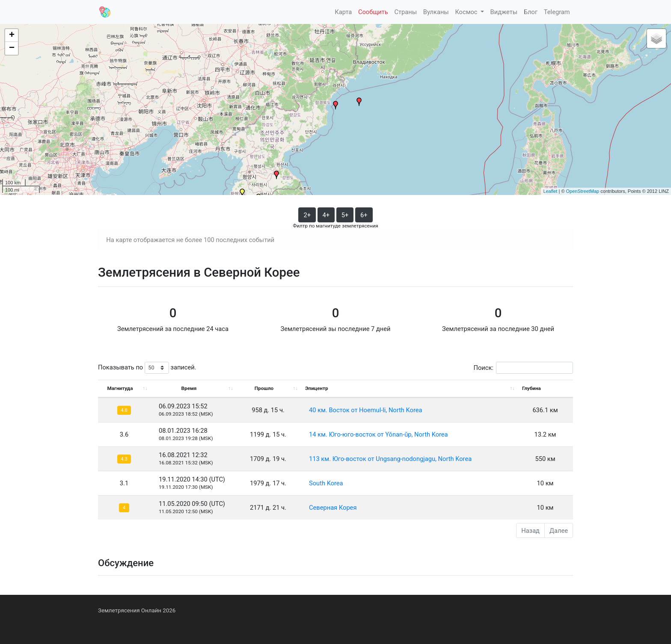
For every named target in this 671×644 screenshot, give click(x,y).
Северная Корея (333, 508)
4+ (326, 215)
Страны (405, 12)
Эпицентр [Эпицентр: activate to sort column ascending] (317, 388)
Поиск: (523, 368)
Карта (343, 12)
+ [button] (12, 35)
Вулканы (436, 12)
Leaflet (550, 191)
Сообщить (373, 12)
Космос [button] (467, 12)
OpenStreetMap (583, 191)
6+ (364, 215)
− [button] (12, 48)
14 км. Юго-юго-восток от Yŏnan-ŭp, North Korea (379, 434)
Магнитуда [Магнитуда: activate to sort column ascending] (120, 388)
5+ (345, 215)
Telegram (557, 12)
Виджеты (504, 12)
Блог (531, 12)
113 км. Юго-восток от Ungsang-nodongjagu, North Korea (390, 459)
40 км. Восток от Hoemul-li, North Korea (365, 410)
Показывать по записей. (147, 368)
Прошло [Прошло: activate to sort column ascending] (264, 388)
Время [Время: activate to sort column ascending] (189, 388)
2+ (307, 215)
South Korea (326, 483)
